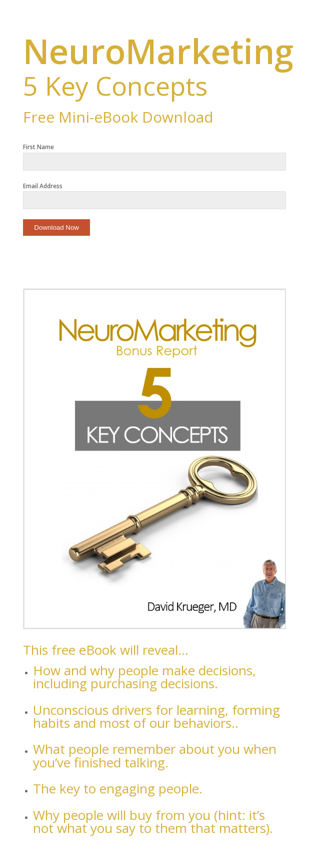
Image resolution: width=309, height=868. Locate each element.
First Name (38, 147)
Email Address (43, 186)
